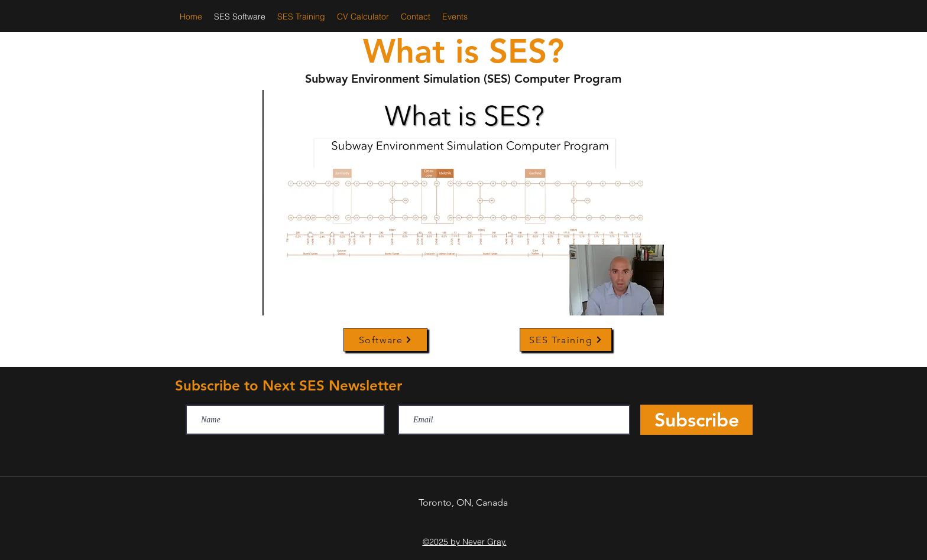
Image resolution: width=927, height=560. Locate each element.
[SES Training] (566, 340)
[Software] (385, 340)
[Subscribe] (696, 420)
